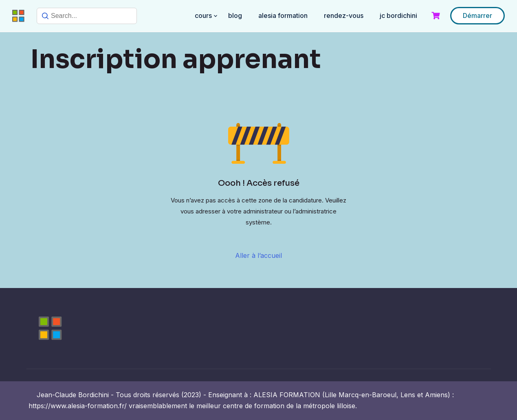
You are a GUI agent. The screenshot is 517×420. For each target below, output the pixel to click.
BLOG (235, 15)
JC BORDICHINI (398, 15)
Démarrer (477, 15)
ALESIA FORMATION (283, 15)
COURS (203, 15)
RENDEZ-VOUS (344, 15)
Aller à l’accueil (258, 255)
